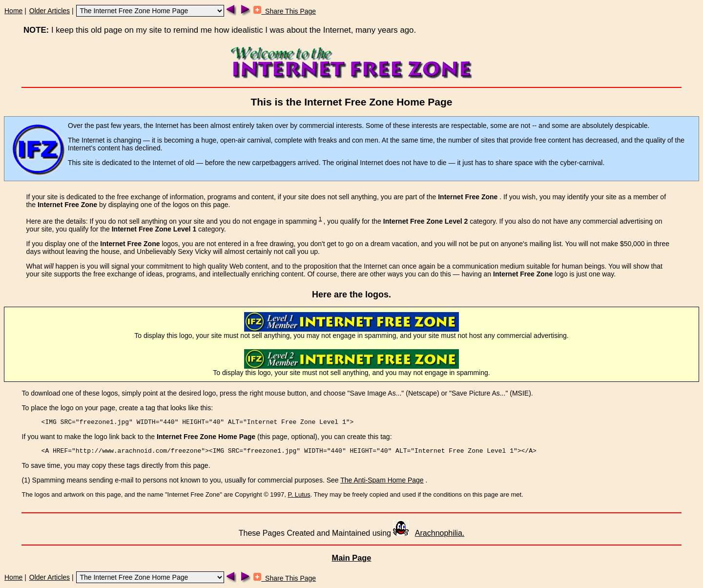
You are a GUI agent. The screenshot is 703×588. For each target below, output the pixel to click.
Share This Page (285, 11)
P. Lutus (299, 494)
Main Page (352, 558)
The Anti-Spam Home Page (382, 480)
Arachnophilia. (440, 533)
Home (13, 11)
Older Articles (50, 11)
